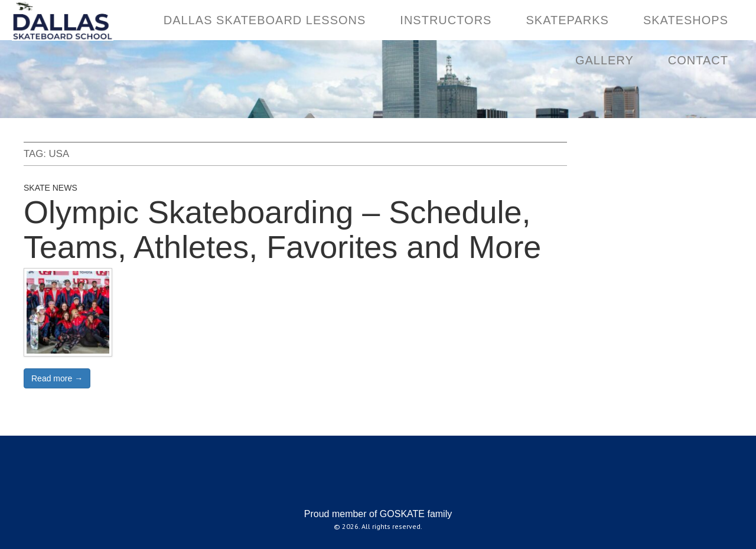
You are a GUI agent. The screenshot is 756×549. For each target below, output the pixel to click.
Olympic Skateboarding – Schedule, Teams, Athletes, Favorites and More (282, 229)
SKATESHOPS (686, 20)
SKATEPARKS (567, 20)
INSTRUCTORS (446, 20)
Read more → (57, 378)
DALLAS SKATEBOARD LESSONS (265, 20)
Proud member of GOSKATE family (378, 514)
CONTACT (698, 60)
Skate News (50, 188)
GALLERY (605, 60)
